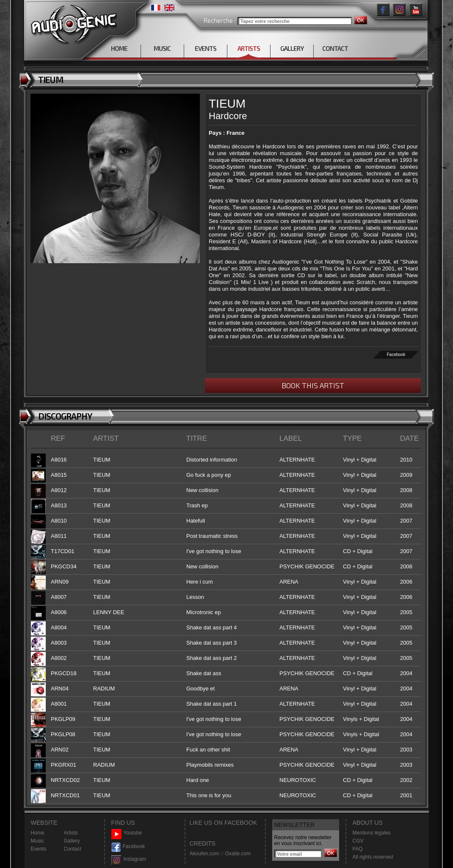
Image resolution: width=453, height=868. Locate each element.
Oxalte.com (238, 854)
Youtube (127, 833)
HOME (119, 48)
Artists (71, 833)
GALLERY (292, 48)
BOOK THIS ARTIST (313, 385)
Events (39, 849)
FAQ (358, 849)
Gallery (72, 841)
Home (38, 833)
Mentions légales (372, 833)
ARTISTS (249, 48)
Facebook (396, 355)
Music (37, 841)
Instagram (129, 859)
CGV (358, 841)
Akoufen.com (204, 854)
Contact (73, 849)
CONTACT (335, 48)
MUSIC (162, 48)
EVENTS (206, 48)
